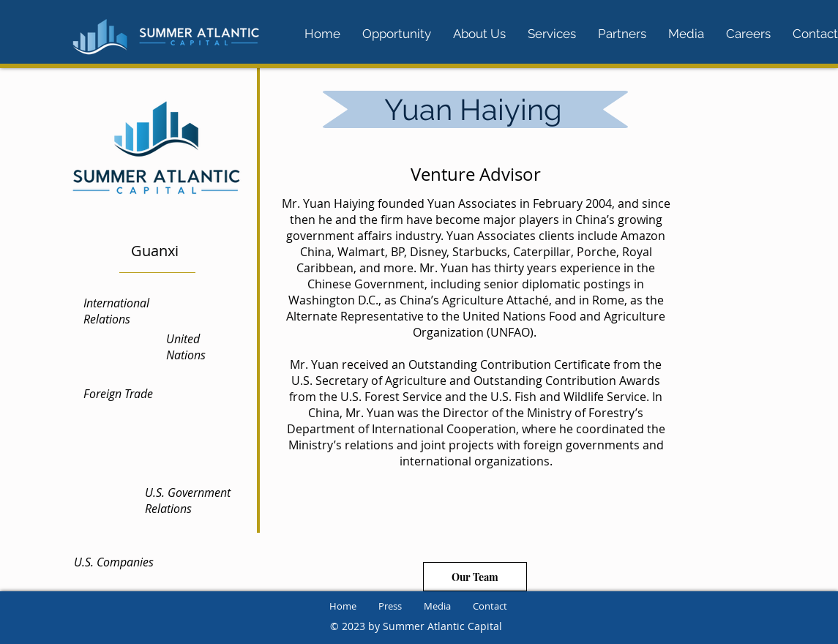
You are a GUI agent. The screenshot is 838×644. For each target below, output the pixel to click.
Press (390, 606)
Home (343, 606)
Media (437, 606)
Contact (490, 606)
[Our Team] (475, 577)
